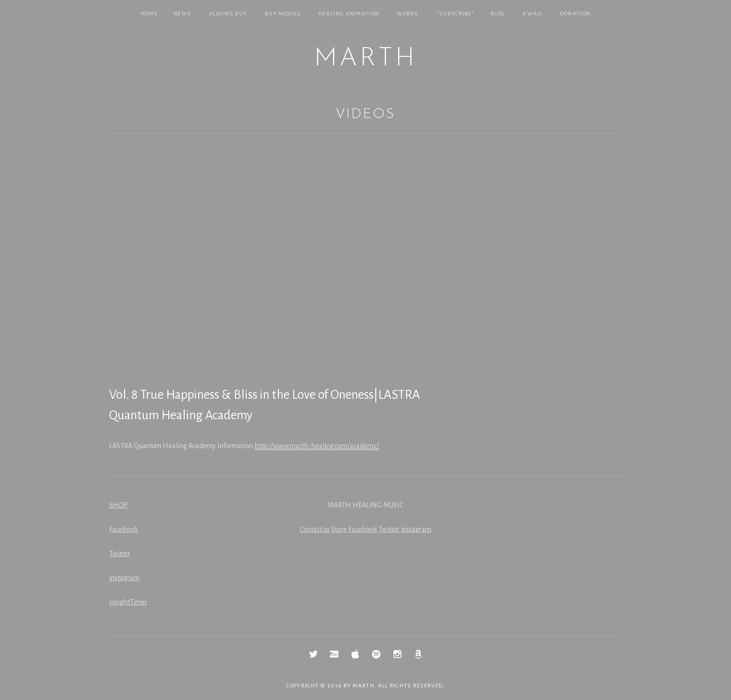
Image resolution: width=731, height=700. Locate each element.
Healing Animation (349, 14)
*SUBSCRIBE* (455, 14)
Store (339, 529)
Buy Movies (283, 14)
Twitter (120, 554)
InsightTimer (128, 602)
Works (408, 14)
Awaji (532, 14)
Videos (365, 114)
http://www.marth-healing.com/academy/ (317, 446)
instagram (124, 578)
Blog (498, 14)
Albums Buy (228, 14)
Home (149, 14)
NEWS (182, 14)
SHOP (118, 505)
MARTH (365, 59)
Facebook (124, 529)
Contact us (315, 529)
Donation (575, 14)
